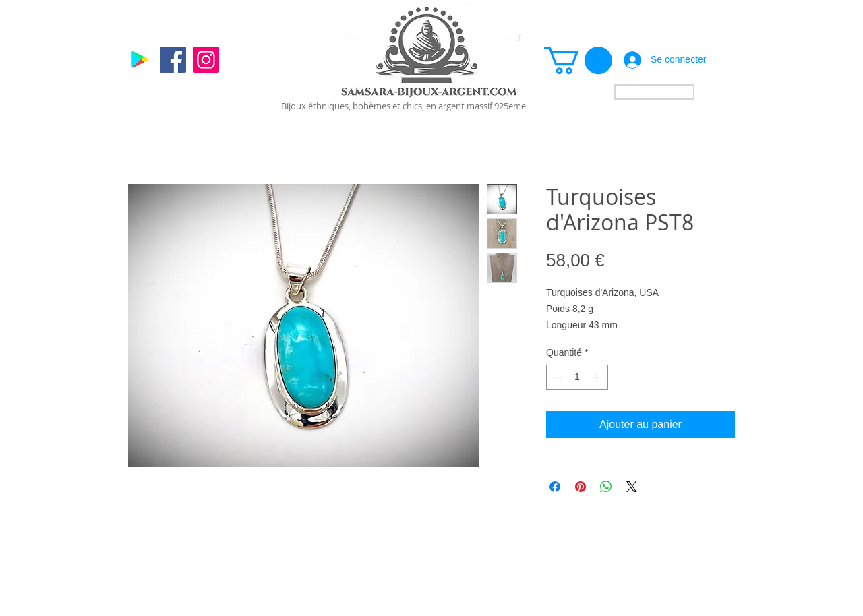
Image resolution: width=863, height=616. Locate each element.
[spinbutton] (577, 377)
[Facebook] (173, 60)
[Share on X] (632, 487)
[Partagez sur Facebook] (555, 487)
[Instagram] (206, 60)
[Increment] (598, 377)
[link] (578, 60)
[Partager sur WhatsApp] (606, 487)
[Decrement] (557, 377)
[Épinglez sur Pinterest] (581, 487)
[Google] (140, 60)
